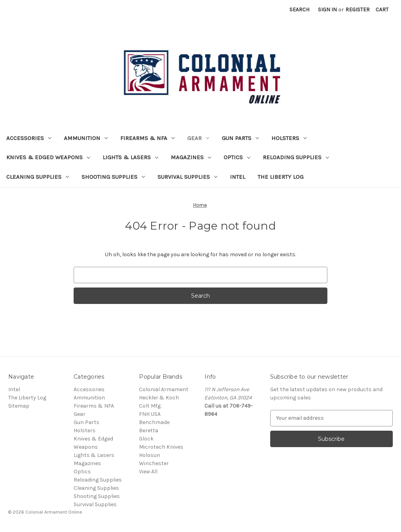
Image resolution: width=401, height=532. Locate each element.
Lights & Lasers (130, 157)
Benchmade (154, 422)
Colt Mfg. (150, 406)
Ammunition (86, 138)
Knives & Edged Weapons (48, 157)
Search (299, 10)
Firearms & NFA (147, 138)
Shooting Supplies (113, 177)
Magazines (191, 157)
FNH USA (150, 414)
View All (148, 472)
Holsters (289, 138)
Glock (146, 439)
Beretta (149, 430)
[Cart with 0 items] (382, 10)
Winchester (154, 463)
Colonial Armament (164, 389)
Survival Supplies (187, 177)
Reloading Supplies (296, 157)
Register (358, 10)
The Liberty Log (281, 177)
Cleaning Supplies (38, 177)
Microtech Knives (161, 447)
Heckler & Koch (159, 398)
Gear (198, 138)
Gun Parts (240, 138)
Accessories (29, 138)
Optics (237, 157)
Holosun (150, 455)
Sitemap (19, 406)
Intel (238, 177)
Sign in (327, 10)
